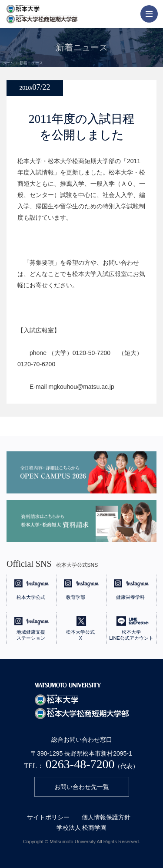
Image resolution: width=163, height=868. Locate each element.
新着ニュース (31, 63)
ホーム (8, 63)
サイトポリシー (48, 817)
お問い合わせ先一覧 (82, 787)
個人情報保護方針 (106, 817)
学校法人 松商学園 (82, 828)
